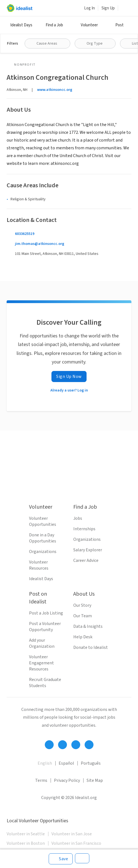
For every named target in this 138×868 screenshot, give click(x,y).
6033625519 (25, 234)
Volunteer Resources (39, 565)
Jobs (78, 518)
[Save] (61, 859)
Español (66, 763)
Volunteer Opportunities (43, 521)
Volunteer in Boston (26, 843)
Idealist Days (21, 25)
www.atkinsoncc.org (55, 90)
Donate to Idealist (91, 647)
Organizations (43, 552)
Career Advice (86, 560)
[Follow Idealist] (49, 745)
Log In (89, 8)
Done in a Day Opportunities (43, 538)
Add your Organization (42, 643)
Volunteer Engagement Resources (41, 663)
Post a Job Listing (46, 613)
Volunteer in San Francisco (76, 843)
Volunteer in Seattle (26, 834)
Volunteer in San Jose (72, 834)
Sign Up (108, 8)
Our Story (82, 605)
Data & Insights (88, 626)
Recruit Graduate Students (45, 683)
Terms (41, 780)
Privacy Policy (67, 780)
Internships (84, 529)
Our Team (83, 616)
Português (91, 763)
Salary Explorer (88, 550)
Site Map (95, 780)
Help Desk (83, 637)
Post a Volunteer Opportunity (45, 627)
